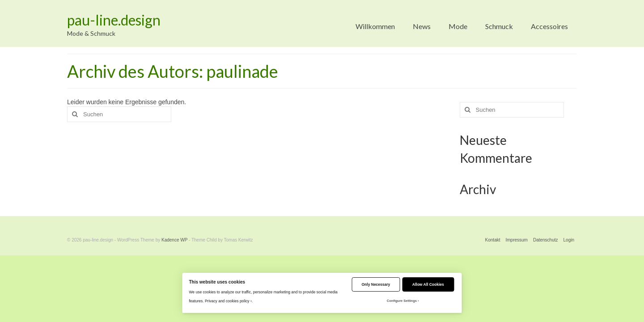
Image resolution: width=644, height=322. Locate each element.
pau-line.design (114, 20)
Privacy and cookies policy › (228, 301)
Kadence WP (174, 240)
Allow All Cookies (428, 284)
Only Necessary (376, 284)
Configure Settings (402, 301)
